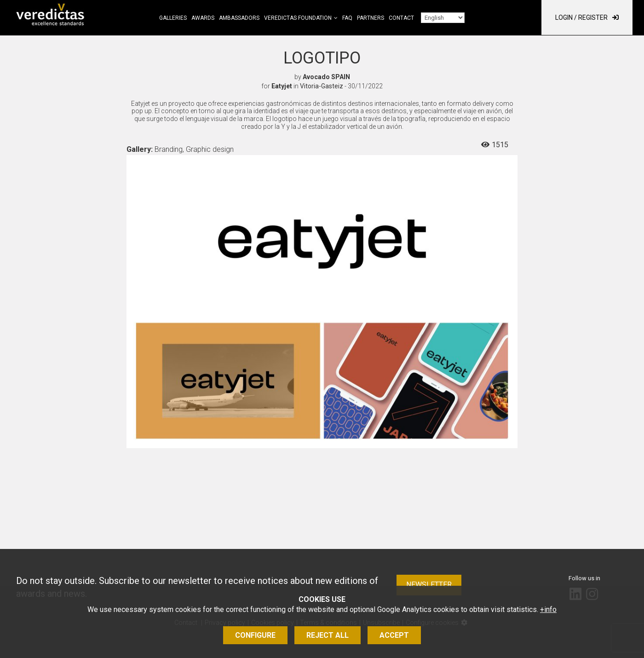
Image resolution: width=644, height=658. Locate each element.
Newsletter (429, 585)
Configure (255, 635)
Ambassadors (239, 18)
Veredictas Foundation (298, 18)
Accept (394, 635)
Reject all (328, 635)
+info (548, 609)
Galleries (173, 18)
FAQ (347, 18)
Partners (371, 18)
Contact (401, 18)
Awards (203, 18)
